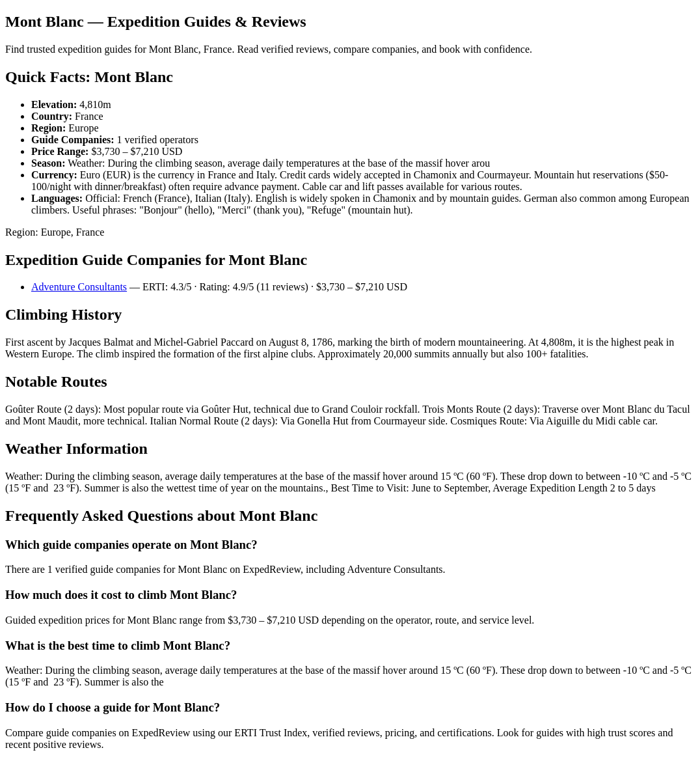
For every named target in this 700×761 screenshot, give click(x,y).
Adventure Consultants (79, 287)
